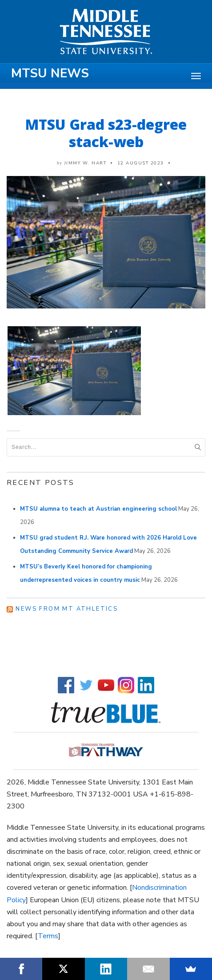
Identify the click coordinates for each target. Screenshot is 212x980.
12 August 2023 (141, 163)
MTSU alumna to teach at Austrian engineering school (98, 509)
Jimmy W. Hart (86, 163)
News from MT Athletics (67, 609)
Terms (48, 936)
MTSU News (50, 73)
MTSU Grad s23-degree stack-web (106, 133)
